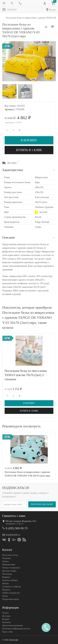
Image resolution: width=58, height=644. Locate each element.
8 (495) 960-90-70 (17, 528)
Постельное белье (10, 555)
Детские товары (9, 571)
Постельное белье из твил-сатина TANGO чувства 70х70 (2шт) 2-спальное (26, 375)
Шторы (5, 583)
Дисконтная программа (13, 625)
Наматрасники (9, 564)
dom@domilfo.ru (13, 535)
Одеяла (5, 561)
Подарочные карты (11, 599)
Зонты (5, 596)
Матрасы (6, 590)
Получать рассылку (42, 504)
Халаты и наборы (10, 580)
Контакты (7, 622)
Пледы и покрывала (11, 568)
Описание (8, 237)
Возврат (6, 619)
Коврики (6, 577)
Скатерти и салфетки (11, 586)
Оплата (5, 613)
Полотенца (7, 574)
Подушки (6, 558)
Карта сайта (8, 632)
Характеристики (13, 170)
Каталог (10, 10)
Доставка (6, 616)
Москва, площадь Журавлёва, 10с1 (21, 521)
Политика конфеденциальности (16, 628)
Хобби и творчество (11, 593)
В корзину (29, 140)
